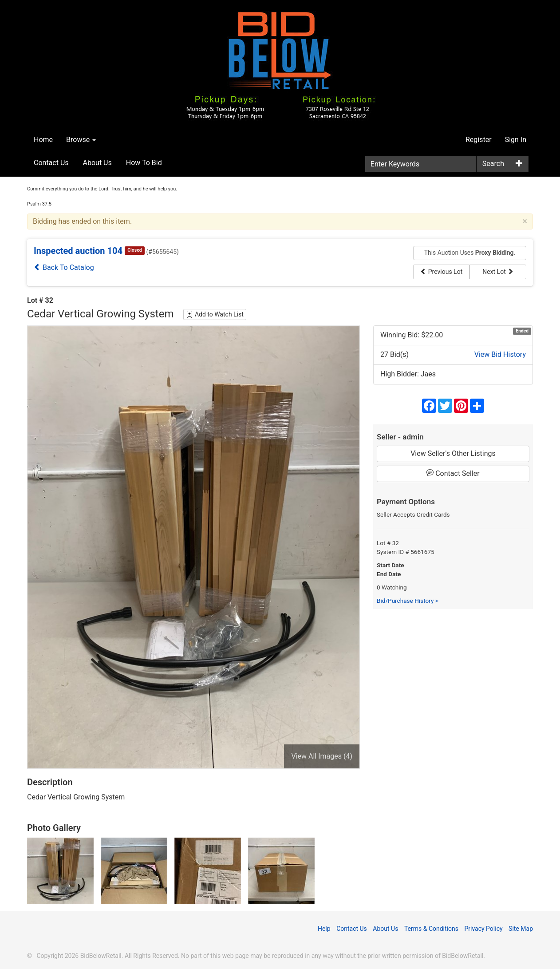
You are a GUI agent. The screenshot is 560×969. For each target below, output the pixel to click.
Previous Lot (441, 272)
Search (493, 164)
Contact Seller (453, 473)
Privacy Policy (483, 929)
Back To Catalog (64, 267)
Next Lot (498, 272)
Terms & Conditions (431, 929)
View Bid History (500, 354)
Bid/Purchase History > (408, 601)
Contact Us (51, 163)
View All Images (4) (322, 756)
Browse (81, 140)
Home (43, 140)
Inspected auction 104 (78, 251)
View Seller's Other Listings (453, 453)
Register (479, 140)
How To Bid (144, 163)
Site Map (521, 929)
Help (324, 929)
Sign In (516, 140)
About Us (97, 163)
